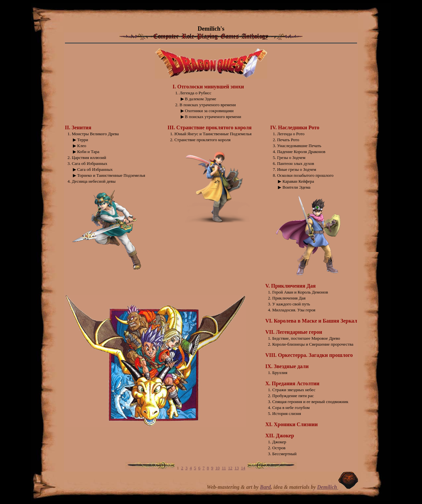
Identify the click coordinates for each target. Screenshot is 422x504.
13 (237, 468)
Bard (265, 487)
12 (230, 468)
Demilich (328, 487)
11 (224, 468)
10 (217, 468)
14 (243, 468)
